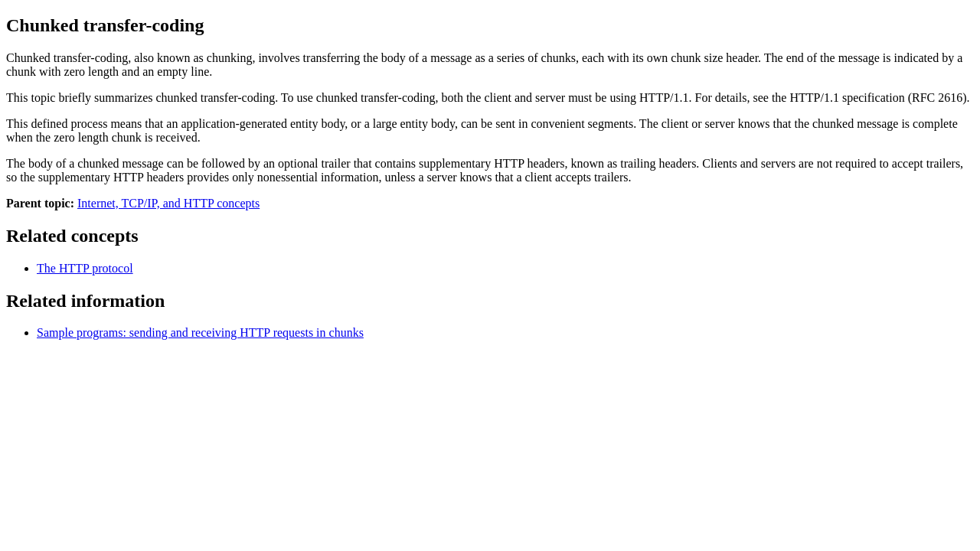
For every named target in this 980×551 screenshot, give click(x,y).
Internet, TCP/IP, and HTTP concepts (168, 203)
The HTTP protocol (85, 268)
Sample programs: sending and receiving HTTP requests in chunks (200, 333)
